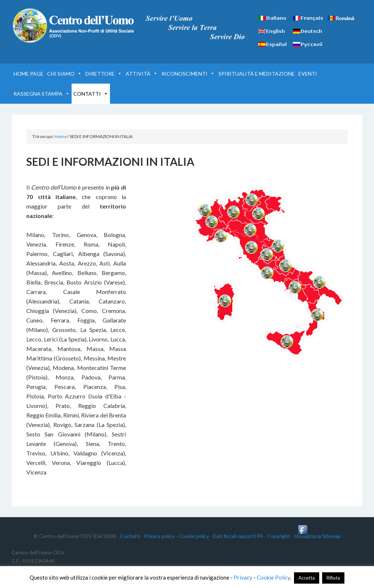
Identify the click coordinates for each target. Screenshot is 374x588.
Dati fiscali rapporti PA (238, 536)
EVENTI (308, 74)
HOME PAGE (28, 74)
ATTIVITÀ (142, 74)
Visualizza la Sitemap (318, 536)
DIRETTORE (104, 74)
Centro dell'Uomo (74, 26)
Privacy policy (159, 536)
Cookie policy (194, 536)
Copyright (279, 536)
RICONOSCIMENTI (188, 74)
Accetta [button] (307, 578)
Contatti (130, 536)
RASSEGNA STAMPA (42, 94)
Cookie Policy (273, 577)
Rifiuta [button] (333, 578)
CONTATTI (91, 94)
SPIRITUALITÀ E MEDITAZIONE (257, 74)
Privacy (243, 577)
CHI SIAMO (64, 74)
